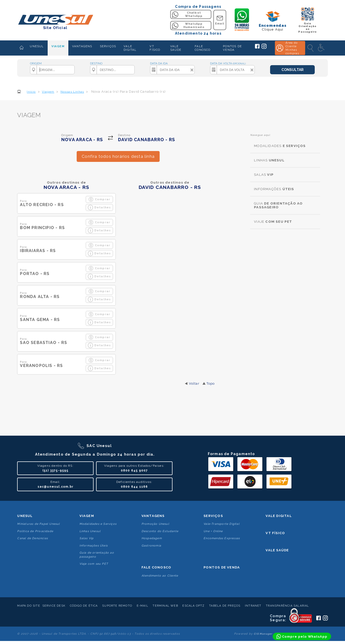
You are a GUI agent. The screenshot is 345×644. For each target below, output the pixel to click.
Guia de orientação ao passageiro (97, 555)
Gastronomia (151, 546)
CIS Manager (263, 634)
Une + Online (213, 531)
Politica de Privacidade (35, 531)
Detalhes (99, 207)
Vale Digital (279, 516)
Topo (211, 383)
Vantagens (153, 516)
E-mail (142, 606)
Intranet (253, 606)
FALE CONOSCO (203, 48)
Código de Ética (84, 606)
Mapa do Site (28, 606)
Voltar (194, 383)
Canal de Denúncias (33, 538)
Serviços (213, 516)
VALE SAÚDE (176, 48)
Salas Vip (87, 538)
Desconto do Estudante (160, 531)
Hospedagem (152, 538)
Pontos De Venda (222, 567)
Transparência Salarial (287, 606)
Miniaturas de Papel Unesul (38, 524)
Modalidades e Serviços (98, 524)
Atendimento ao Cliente (160, 576)
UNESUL (37, 46)
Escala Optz (193, 606)
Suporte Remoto (117, 606)
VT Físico (275, 533)
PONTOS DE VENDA (232, 48)
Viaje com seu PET (94, 564)
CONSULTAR (293, 70)
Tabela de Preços (225, 606)
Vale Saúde (277, 550)
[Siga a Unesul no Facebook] (257, 47)
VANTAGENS (82, 46)
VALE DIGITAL (130, 48)
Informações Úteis (94, 546)
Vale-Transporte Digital (222, 524)
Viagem (87, 516)
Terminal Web (165, 606)
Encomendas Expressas (222, 538)
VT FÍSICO (155, 48)
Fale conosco (156, 567)
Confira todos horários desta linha (118, 156)
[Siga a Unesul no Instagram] (264, 48)
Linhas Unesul (90, 531)
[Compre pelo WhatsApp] (302, 636)
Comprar (99, 199)
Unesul (25, 516)
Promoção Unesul (155, 524)
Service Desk (54, 606)
